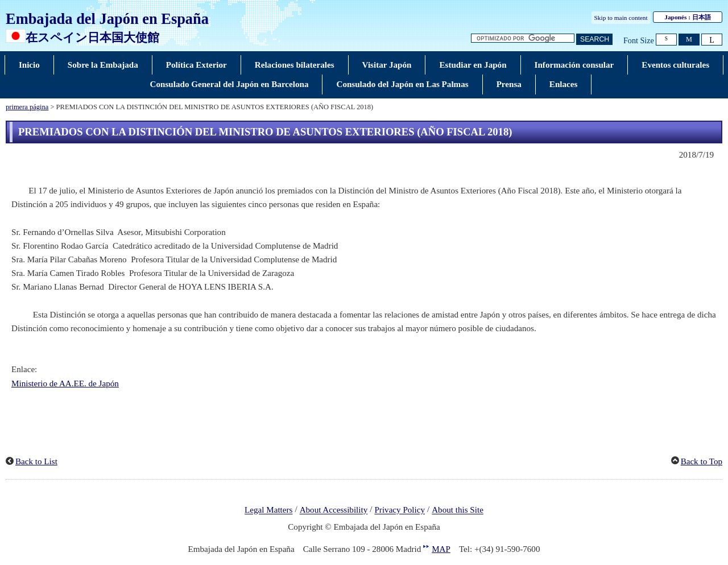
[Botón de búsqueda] (594, 40)
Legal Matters (268, 510)
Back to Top (702, 461)
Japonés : (687, 17)
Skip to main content (621, 18)
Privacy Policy (400, 510)
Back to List (36, 461)
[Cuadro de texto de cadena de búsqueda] (523, 38)
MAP (441, 549)
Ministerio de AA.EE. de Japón (65, 383)
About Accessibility (334, 510)
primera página (27, 107)
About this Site (458, 510)
